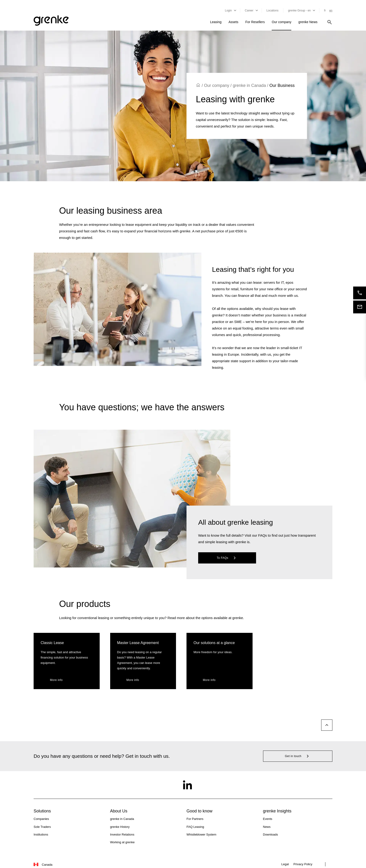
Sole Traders (42, 827)
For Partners (195, 819)
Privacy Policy (303, 864)
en (331, 11)
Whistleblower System (201, 834)
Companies (41, 819)
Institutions (41, 834)
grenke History (120, 827)
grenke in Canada (249, 85)
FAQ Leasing (195, 827)
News (267, 827)
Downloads (271, 834)
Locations (273, 11)
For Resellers (255, 22)
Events (268, 819)
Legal (285, 864)
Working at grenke (122, 842)
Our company (282, 22)
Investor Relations (122, 834)
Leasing (216, 22)
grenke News (308, 22)
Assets (233, 22)
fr (325, 11)
